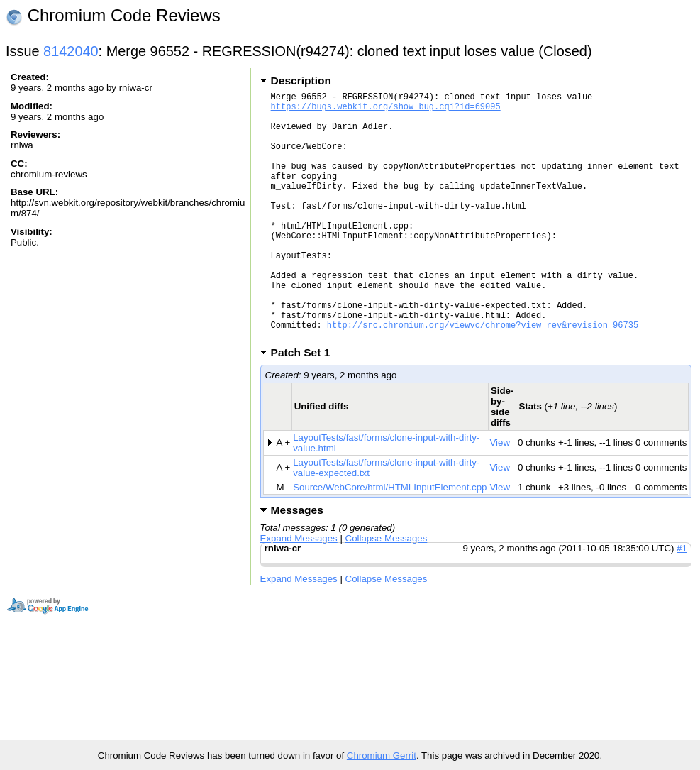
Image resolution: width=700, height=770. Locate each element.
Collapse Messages (387, 592)
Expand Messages (299, 592)
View (500, 496)
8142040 (71, 51)
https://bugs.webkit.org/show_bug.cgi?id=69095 (386, 110)
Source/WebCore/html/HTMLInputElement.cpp (390, 540)
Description (301, 81)
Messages (297, 563)
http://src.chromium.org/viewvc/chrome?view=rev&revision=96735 (483, 376)
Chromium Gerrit (382, 755)
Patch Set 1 (305, 406)
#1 (682, 601)
